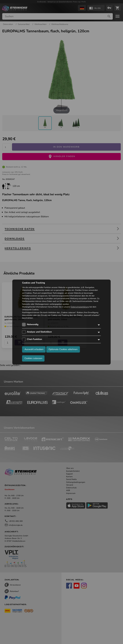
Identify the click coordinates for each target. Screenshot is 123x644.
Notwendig (33, 325)
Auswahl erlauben (34, 349)
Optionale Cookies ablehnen (63, 349)
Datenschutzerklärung (80, 307)
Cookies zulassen (33, 358)
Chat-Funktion (34, 339)
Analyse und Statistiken (39, 332)
